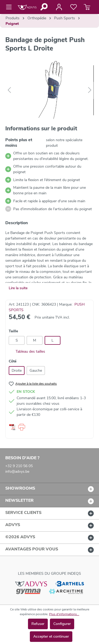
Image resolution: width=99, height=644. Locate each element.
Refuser (38, 624)
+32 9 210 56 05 (19, 466)
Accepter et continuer (51, 636)
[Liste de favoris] (74, 7)
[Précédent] (9, 90)
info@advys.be (17, 471)
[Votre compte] (59, 7)
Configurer (62, 624)
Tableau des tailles (27, 351)
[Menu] (10, 7)
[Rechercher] (44, 7)
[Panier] (87, 7)
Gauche (36, 371)
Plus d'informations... (64, 614)
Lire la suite (18, 288)
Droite (17, 371)
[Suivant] (90, 90)
